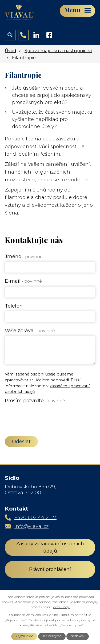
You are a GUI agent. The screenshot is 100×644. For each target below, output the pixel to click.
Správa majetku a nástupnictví (58, 51)
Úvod (11, 51)
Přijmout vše (24, 636)
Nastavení (78, 636)
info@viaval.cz (31, 526)
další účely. (62, 607)
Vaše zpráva (30, 331)
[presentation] (45, 416)
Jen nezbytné (52, 636)
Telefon (14, 306)
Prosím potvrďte (35, 401)
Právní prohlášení (50, 569)
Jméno (24, 256)
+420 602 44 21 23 (35, 517)
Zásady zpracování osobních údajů (50, 547)
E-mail (23, 281)
